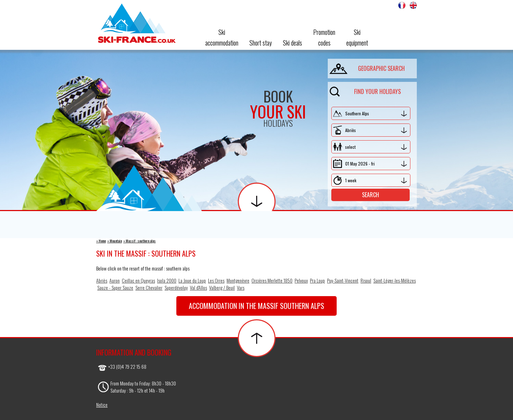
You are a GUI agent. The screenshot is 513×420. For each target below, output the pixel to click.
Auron (115, 280)
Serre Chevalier (149, 287)
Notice (102, 405)
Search (370, 195)
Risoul (366, 280)
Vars (241, 287)
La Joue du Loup (192, 280)
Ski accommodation (222, 37)
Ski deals (292, 43)
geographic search (367, 67)
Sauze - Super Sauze (115, 287)
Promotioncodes (324, 37)
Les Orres (216, 280)
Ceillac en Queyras (138, 280)
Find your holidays (365, 90)
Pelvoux (301, 280)
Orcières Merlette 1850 (272, 280)
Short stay (261, 43)
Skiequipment (357, 37)
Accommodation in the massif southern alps (256, 306)
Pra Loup (317, 280)
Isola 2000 (167, 280)
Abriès (102, 280)
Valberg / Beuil (222, 287)
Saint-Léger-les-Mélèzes (395, 280)
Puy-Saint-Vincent (343, 280)
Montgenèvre (238, 280)
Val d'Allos (198, 287)
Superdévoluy (176, 287)
